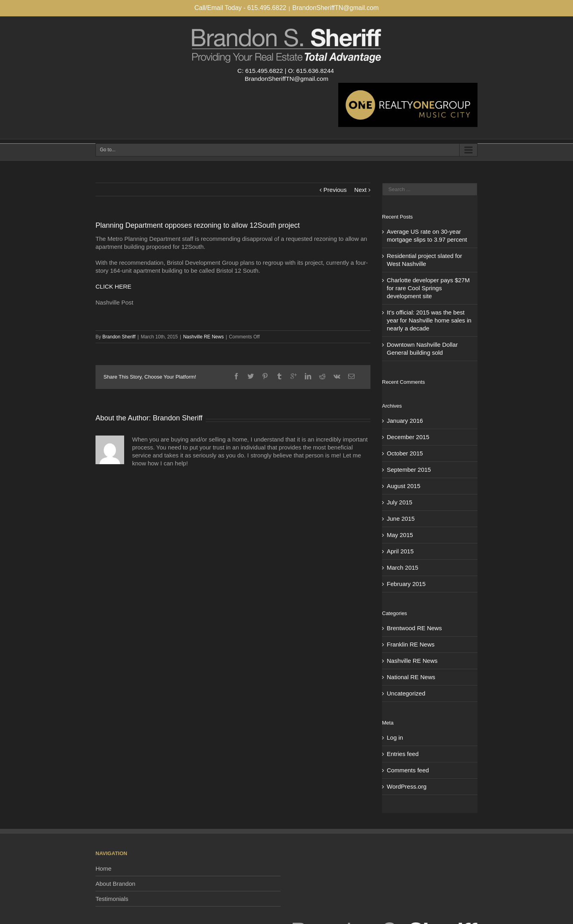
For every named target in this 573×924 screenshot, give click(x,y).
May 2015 (400, 535)
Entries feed (403, 754)
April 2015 (400, 551)
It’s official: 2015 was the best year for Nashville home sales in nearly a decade (429, 320)
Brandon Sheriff (119, 337)
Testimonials (112, 899)
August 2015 (403, 486)
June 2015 (401, 519)
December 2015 (408, 437)
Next (360, 190)
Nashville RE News (203, 337)
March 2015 (402, 567)
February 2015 (406, 584)
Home (103, 868)
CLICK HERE (113, 286)
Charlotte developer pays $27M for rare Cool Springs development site (428, 288)
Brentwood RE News (414, 628)
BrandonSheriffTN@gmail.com (336, 8)
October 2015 (405, 453)
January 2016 (405, 421)
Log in (395, 737)
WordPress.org (407, 786)
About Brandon (115, 884)
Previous (335, 190)
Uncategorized (406, 693)
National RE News (411, 677)
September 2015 (409, 470)
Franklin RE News (411, 644)
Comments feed (408, 770)
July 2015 (400, 502)
